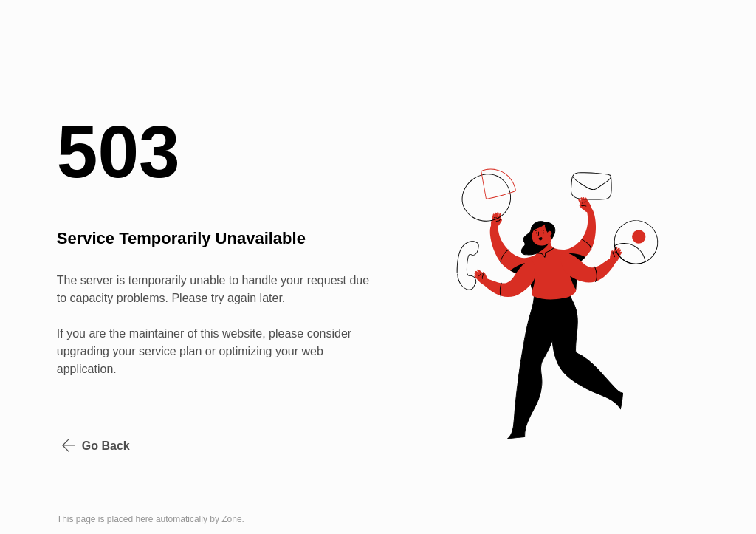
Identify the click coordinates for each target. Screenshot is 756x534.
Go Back (96, 445)
